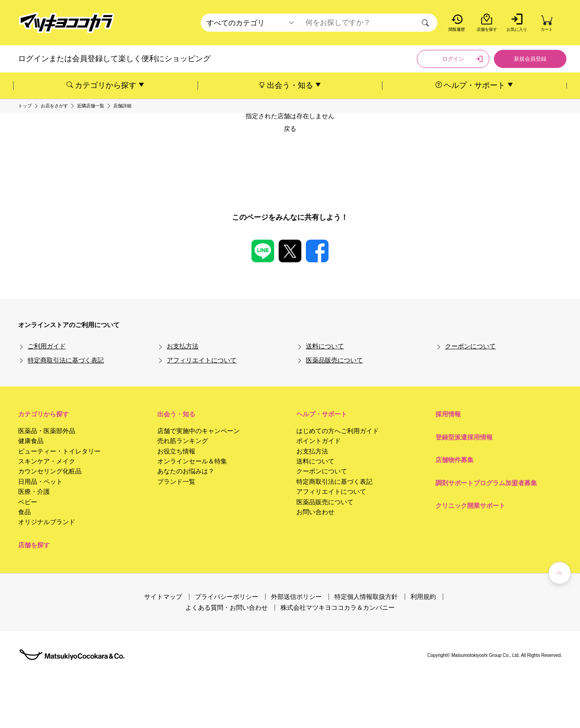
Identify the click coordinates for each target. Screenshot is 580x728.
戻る (290, 129)
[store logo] (67, 23)
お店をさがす (54, 106)
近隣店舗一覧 (91, 106)
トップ (25, 106)
